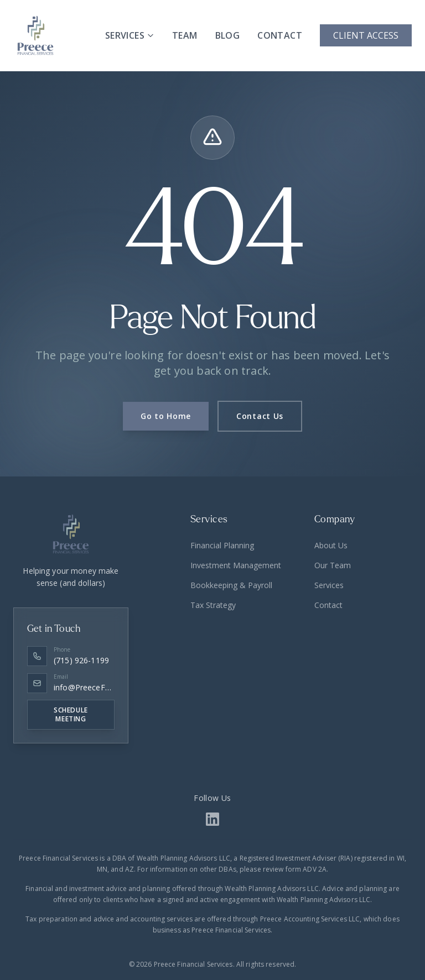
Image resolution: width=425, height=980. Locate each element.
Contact (328, 605)
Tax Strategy (213, 605)
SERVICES (130, 35)
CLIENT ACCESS (366, 35)
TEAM (185, 35)
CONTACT (280, 35)
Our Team (333, 565)
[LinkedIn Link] (212, 819)
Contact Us (260, 416)
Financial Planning (222, 545)
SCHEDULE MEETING (71, 714)
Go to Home (166, 416)
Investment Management (236, 565)
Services (329, 585)
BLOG (228, 35)
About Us (331, 545)
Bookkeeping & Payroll (231, 585)
